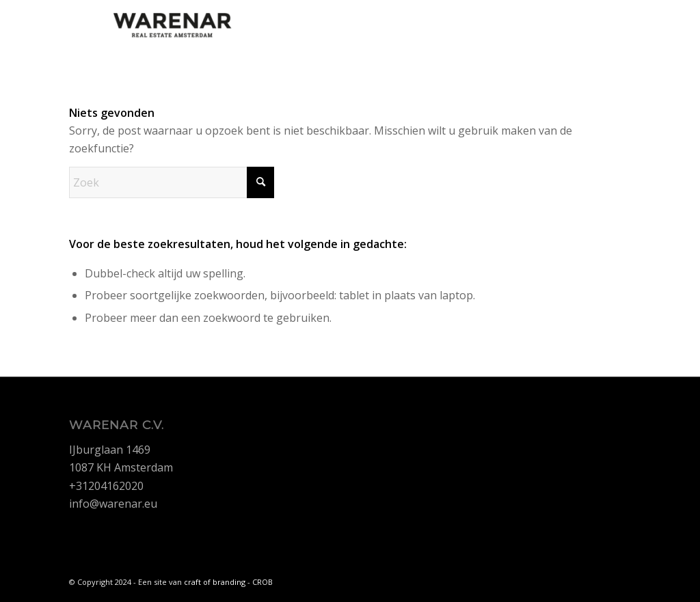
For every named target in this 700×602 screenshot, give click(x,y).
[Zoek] (172, 182)
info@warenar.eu (113, 504)
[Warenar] (172, 31)
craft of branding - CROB (228, 582)
